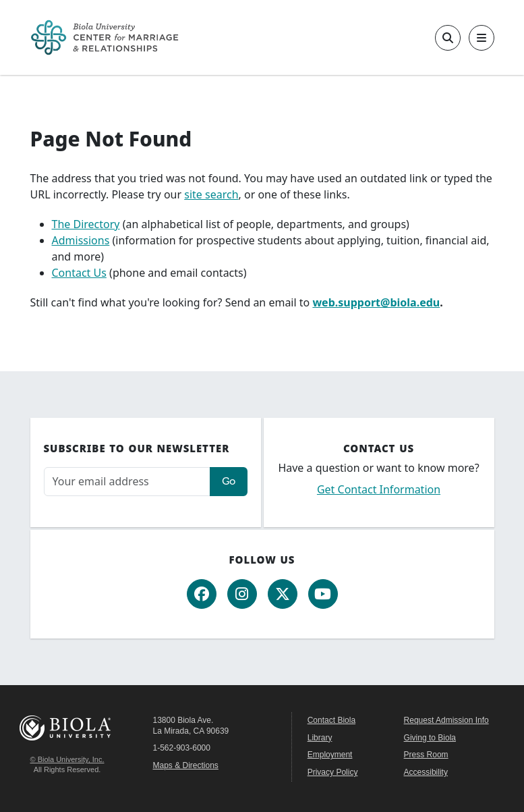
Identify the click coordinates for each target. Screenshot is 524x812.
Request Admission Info (446, 720)
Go (229, 481)
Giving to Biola (430, 738)
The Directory (86, 224)
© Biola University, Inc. (67, 759)
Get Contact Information (379, 489)
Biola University (67, 728)
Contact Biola (331, 720)
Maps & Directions (186, 765)
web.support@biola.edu (376, 302)
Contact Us (79, 273)
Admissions (81, 240)
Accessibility (426, 772)
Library (320, 738)
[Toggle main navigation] (482, 38)
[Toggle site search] (448, 38)
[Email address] (127, 482)
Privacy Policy (333, 772)
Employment (330, 755)
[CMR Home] (105, 37)
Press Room (426, 755)
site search (211, 194)
